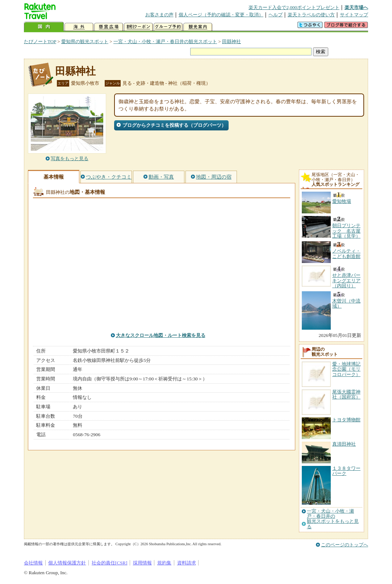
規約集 (164, 563)
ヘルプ (276, 15)
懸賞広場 (109, 27)
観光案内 (198, 27)
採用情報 (142, 563)
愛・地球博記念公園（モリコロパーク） (346, 369)
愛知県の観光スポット (85, 41)
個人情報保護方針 (67, 563)
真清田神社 (344, 444)
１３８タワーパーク (346, 471)
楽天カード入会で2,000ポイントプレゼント (294, 7)
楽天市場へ (356, 7)
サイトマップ (354, 15)
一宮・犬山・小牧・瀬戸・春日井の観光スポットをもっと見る (333, 519)
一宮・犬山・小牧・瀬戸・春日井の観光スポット (165, 41)
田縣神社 (232, 41)
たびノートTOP (40, 41)
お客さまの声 (159, 15)
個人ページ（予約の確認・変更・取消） (221, 15)
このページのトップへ (345, 545)
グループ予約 (168, 27)
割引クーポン (138, 27)
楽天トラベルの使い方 (311, 15)
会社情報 (33, 563)
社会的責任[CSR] (110, 563)
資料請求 (187, 563)
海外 (79, 27)
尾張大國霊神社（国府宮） (346, 394)
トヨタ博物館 (346, 420)
